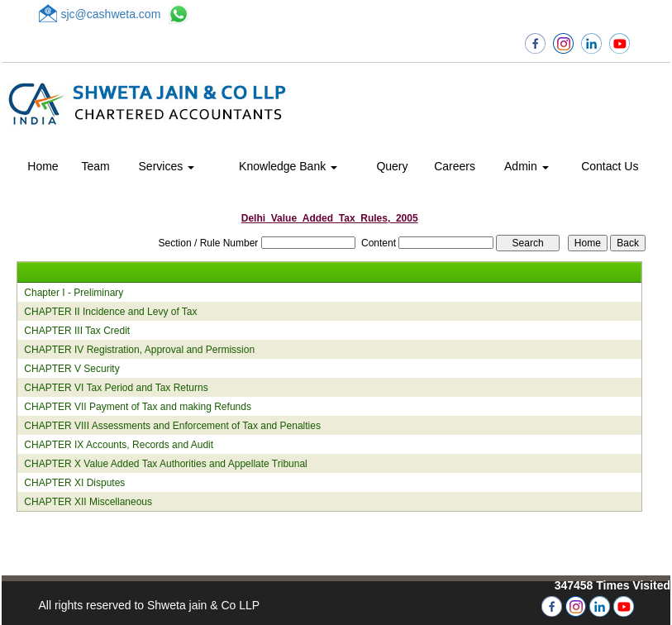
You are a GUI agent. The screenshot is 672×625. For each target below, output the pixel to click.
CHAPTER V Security (71, 369)
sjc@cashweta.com (111, 14)
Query (392, 166)
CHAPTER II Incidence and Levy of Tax (110, 312)
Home (43, 166)
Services (167, 166)
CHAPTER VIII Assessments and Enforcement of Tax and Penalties (172, 426)
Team (96, 166)
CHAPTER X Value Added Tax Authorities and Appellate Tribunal (165, 464)
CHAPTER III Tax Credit (77, 331)
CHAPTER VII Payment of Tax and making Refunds (138, 407)
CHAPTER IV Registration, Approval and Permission (139, 350)
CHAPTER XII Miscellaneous (88, 502)
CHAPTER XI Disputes (74, 483)
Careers (455, 166)
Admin (527, 166)
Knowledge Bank (288, 166)
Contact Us (610, 166)
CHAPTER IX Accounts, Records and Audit (119, 445)
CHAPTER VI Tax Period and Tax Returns (116, 388)
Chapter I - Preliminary (74, 293)
